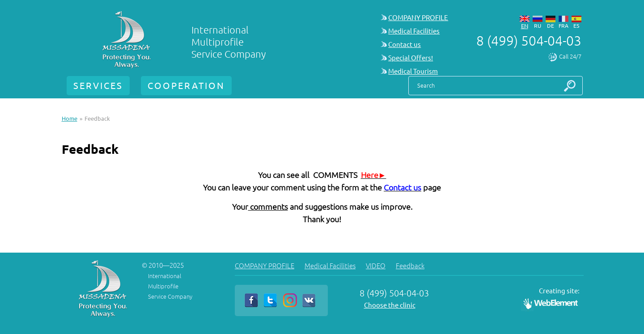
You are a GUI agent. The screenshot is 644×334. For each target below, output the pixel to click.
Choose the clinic (390, 305)
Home (70, 118)
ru (538, 26)
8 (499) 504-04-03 (529, 41)
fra (563, 26)
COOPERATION (186, 86)
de (551, 26)
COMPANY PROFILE (418, 18)
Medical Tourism (413, 71)
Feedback (410, 266)
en (525, 26)
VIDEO (376, 266)
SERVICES (98, 86)
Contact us (405, 44)
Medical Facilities (414, 31)
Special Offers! (411, 58)
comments (268, 207)
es (576, 26)
